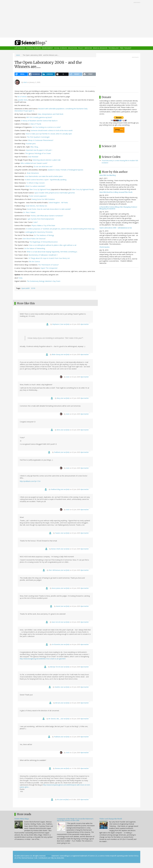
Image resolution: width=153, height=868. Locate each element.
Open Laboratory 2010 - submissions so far (116, 228)
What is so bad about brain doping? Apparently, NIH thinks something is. (52, 252)
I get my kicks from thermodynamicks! (41, 219)
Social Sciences (61, 48)
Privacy (49, 856)
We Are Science (35, 262)
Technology (114, 48)
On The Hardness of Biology (44, 235)
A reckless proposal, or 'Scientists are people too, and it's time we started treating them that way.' (60, 229)
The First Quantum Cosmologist (38, 137)
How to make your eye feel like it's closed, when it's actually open (49, 134)
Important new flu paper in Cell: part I (39, 150)
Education (73, 48)
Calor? (36, 222)
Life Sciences (20, 48)
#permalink (85, 324)
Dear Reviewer (33, 157)
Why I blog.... (35, 147)
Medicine (88, 48)
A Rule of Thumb (35, 124)
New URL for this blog (108, 175)
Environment (47, 48)
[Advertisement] (77, 19)
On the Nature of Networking (35, 248)
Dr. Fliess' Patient (29, 212)
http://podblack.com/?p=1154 (30, 481)
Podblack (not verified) (62, 452)
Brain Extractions (33, 173)
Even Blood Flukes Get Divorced (34, 239)
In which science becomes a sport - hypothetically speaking (46, 180)
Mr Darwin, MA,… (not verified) (59, 719)
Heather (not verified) (62, 687)
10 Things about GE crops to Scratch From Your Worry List (49, 258)
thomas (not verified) (62, 768)
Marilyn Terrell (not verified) (60, 667)
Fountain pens (31, 144)
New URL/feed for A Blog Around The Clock (116, 192)
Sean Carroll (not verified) (60, 622)
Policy (81, 48)
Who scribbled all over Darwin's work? (34, 163)
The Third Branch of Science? (48, 265)
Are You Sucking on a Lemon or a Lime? (47, 127)
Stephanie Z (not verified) (61, 324)
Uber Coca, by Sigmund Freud (40, 189)
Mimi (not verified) (63, 430)
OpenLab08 (25, 288)
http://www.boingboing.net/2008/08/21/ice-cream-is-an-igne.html (43, 659)
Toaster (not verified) (62, 533)
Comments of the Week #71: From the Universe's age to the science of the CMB (75, 820)
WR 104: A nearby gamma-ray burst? (39, 117)
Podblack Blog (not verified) (60, 489)
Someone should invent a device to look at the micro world (52, 130)
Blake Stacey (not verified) (61, 354)
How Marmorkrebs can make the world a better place (44, 176)
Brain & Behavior (100, 48)
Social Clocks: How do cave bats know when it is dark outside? (49, 209)
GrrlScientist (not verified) (60, 644)
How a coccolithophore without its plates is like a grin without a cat (53, 245)
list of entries (22, 97)
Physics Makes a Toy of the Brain (43, 225)
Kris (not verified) (63, 799)
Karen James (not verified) (60, 588)
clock (18, 55)
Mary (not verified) (63, 398)
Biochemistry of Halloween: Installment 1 (43, 255)
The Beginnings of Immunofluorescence (43, 242)
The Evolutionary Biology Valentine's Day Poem (44, 281)
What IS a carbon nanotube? (35, 186)
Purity (20, 278)
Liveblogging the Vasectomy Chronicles (39, 232)
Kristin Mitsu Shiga (22, 819)
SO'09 (33, 288)
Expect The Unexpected (49, 268)
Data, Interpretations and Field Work (50, 114)
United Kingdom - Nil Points (58, 203)
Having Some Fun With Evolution (43, 199)
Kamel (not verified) (63, 606)
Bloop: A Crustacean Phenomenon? (41, 140)
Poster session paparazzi (38, 196)
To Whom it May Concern (36, 183)
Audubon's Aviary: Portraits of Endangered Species (65, 170)
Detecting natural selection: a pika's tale (47, 160)
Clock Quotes (104, 247)
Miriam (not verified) (62, 703)
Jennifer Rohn (23, 100)
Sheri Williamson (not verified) (59, 570)
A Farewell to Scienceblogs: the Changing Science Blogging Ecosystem (118, 208)
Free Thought (126, 48)
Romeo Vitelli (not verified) (60, 549)
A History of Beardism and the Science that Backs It (39, 121)
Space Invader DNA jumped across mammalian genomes (55, 193)
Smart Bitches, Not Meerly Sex (36, 206)
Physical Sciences (33, 48)
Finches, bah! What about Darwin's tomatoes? (47, 216)
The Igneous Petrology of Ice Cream (38, 153)
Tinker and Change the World (111, 819)
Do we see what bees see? (43, 166)
